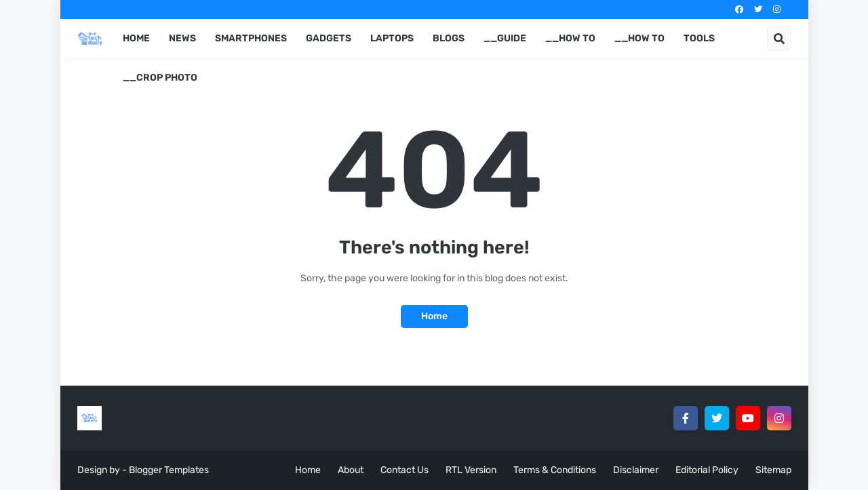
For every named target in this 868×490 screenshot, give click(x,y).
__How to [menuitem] (570, 38)
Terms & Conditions (555, 470)
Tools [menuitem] (699, 38)
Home (434, 316)
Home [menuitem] (136, 38)
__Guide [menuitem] (505, 38)
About (351, 470)
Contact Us (405, 470)
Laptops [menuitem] (392, 38)
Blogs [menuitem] (449, 38)
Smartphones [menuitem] (251, 38)
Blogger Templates (169, 470)
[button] (779, 39)
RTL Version (471, 470)
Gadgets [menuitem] (329, 38)
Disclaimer (636, 470)
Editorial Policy (707, 470)
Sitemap (773, 470)
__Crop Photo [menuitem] (160, 78)
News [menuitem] (182, 38)
